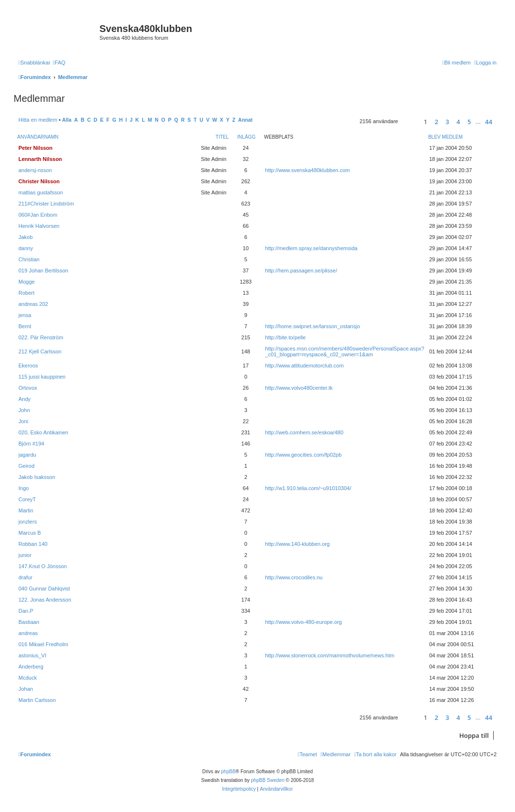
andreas (28, 633)
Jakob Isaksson (37, 477)
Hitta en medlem (38, 120)
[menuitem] (59, 63)
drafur (25, 577)
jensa (25, 315)
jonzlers (28, 522)
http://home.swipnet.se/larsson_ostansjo (313, 326)
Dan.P (26, 611)
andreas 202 (33, 304)
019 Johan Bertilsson (43, 271)
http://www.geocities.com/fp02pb (304, 455)
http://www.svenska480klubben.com (308, 170)
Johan (26, 689)
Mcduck (28, 678)
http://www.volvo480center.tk (299, 388)
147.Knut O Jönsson (43, 566)
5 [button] (469, 122)
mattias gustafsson (41, 192)
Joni (23, 421)
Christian (29, 259)
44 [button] (489, 122)
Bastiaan (29, 622)
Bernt (25, 326)
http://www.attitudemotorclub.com (305, 366)
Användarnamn (38, 137)
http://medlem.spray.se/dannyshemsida (312, 248)
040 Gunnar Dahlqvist (44, 589)
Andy (24, 399)
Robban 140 (33, 544)
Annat (245, 120)
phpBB (228, 772)
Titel (222, 137)
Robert (26, 293)
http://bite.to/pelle (286, 337)
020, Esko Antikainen (43, 432)
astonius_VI (32, 655)
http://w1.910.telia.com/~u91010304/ (308, 488)
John (24, 410)
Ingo (24, 488)
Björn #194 (31, 444)
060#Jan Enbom (38, 215)
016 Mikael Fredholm (43, 644)
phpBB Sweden (268, 780)
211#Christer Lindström (46, 204)
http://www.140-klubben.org (298, 544)
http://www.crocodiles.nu (294, 577)
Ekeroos (28, 366)
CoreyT (27, 499)
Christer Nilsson (39, 181)
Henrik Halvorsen (39, 226)
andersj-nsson (35, 170)
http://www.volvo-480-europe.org (304, 622)
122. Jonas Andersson (45, 600)
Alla (67, 120)
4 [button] (458, 122)
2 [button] (436, 122)
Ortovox (28, 388)
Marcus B (30, 533)
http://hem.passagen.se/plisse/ (301, 271)
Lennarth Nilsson (40, 159)
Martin (26, 510)
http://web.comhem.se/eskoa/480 (304, 432)
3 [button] (447, 122)
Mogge (27, 282)
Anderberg (31, 667)
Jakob (25, 237)
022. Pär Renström (41, 337)
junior (25, 555)
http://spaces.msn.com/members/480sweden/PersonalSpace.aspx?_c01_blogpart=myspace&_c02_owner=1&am (345, 351)
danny (26, 248)
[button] (410, 121)
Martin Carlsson (37, 700)
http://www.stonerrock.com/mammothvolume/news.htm (330, 655)
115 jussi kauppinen (42, 377)
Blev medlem (445, 137)
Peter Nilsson (35, 148)
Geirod (26, 466)
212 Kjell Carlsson (40, 351)
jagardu (27, 455)
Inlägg (246, 137)
